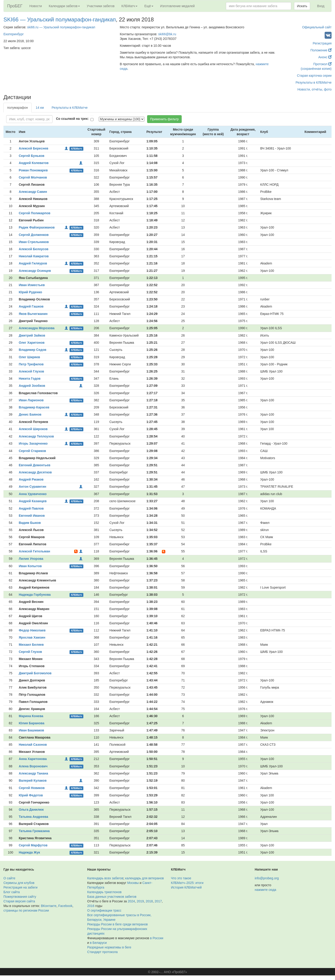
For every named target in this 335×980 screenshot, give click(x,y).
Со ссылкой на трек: (72, 119)
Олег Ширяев (29, 357)
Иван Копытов (30, 566)
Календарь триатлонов (104, 892)
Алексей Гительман (34, 551)
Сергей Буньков (31, 156)
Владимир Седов (32, 350)
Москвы (133, 883)
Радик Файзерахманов (37, 227)
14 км (40, 108)
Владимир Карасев (34, 407)
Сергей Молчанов (33, 177)
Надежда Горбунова (35, 595)
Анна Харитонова (33, 759)
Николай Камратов (34, 256)
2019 (140, 901)
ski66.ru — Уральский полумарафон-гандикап (61, 27)
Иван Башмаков (31, 730)
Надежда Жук (29, 852)
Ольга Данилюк (31, 810)
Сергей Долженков (34, 235)
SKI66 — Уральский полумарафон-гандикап (60, 19)
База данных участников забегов (112, 897)
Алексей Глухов (31, 371)
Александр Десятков (35, 472)
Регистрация (322, 43)
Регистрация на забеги (20, 887)
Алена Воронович (33, 766)
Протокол (322, 64)
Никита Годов (30, 379)
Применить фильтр (164, 119)
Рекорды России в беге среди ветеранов (118, 924)
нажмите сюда (265, 890)
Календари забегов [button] (64, 6)
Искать (302, 6)
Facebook (65, 906)
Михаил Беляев (31, 645)
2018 (149, 901)
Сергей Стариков (32, 451)
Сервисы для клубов (19, 883)
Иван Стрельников (34, 242)
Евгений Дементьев (34, 465)
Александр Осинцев (35, 271)
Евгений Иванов (32, 516)
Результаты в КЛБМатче (314, 82)
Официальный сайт (317, 27)
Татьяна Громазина (34, 831)
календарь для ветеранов (145, 878)
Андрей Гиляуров (33, 263)
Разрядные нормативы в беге (109, 947)
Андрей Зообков (32, 386)
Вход (321, 6)
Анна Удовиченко (33, 494)
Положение (321, 50)
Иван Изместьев (32, 285)
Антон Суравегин (32, 487)
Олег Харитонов (32, 343)
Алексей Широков (33, 429)
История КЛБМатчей (186, 887)
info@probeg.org (267, 878)
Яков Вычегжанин (33, 314)
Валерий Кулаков (33, 780)
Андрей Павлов (31, 508)
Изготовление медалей (178, 6)
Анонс (325, 57)
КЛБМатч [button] (129, 6)
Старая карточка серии (314, 76)
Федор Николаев (32, 630)
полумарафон (17, 108)
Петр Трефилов (31, 364)
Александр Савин (33, 192)
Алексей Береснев (33, 148)
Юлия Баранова (31, 723)
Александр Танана (33, 773)
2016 (91, 906)
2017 (158, 901)
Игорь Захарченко (33, 443)
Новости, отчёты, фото (315, 89)
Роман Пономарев (33, 170)
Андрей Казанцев (33, 501)
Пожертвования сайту (20, 897)
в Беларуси (98, 943)
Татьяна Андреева (33, 817)
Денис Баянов (30, 414)
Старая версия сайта (19, 901)
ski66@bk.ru (167, 34)
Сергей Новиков (32, 788)
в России (157, 938)
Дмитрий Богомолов (35, 673)
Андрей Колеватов (34, 163)
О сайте (9, 878)
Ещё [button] (149, 6)
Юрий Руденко (30, 292)
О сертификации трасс (104, 910)
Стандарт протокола (102, 952)
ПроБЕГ (15, 6)
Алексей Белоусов (33, 249)
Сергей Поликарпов (34, 213)
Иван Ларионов (31, 400)
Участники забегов (101, 6)
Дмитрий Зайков (32, 335)
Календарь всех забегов (105, 878)
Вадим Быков (30, 523)
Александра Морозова (36, 328)
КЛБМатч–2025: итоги (187, 883)
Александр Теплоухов (36, 436)
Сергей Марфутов (33, 845)
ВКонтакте (49, 906)
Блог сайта (12, 892)
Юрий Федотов (31, 795)
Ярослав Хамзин (32, 637)
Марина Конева (31, 716)
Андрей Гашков (31, 306)
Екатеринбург (14, 34)
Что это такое (181, 878)
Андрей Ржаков (31, 479)
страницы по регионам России (26, 910)
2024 (131, 901)
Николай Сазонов (33, 745)
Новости (36, 6)
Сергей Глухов (30, 652)
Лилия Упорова (31, 559)
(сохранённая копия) (316, 69)
